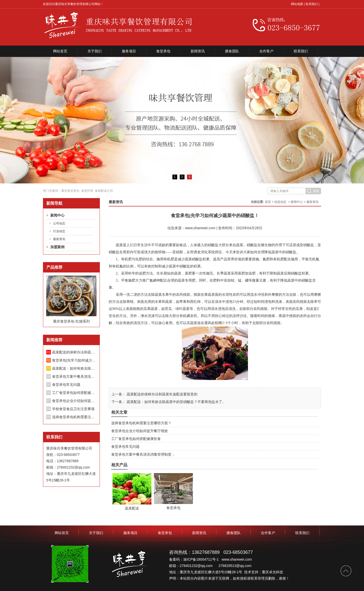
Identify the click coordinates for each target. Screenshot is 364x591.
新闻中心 (57, 215)
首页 (268, 202)
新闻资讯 (198, 51)
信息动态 (280, 202)
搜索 (316, 191)
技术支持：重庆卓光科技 (264, 572)
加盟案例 (57, 247)
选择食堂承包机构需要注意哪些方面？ (74, 417)
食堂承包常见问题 (66, 385)
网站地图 (297, 4)
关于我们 (95, 51)
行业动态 (59, 231)
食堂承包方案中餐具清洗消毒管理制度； (74, 376)
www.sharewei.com (200, 228)
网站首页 (60, 51)
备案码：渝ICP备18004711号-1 (194, 559)
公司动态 (59, 223)
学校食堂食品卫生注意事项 (73, 409)
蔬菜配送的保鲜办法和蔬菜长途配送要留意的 (74, 352)
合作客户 (266, 51)
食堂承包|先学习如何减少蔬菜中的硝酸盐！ (74, 360)
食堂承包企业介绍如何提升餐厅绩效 (74, 401)
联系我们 (312, 4)
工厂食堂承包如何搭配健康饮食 (74, 393)
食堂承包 (163, 51)
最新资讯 (59, 239)
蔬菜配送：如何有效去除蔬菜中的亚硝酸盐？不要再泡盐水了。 (74, 368)
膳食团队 (232, 51)
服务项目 (129, 51)
